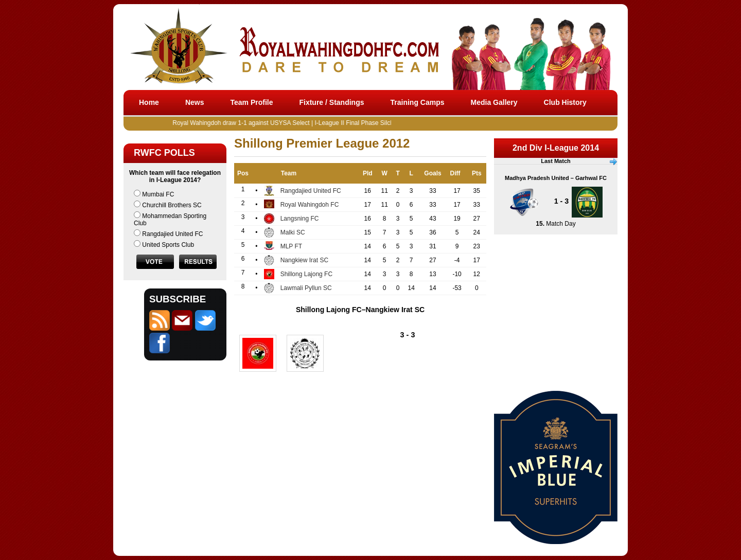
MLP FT (291, 246)
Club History (565, 102)
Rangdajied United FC (172, 234)
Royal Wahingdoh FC (310, 205)
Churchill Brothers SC (172, 205)
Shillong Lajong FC (306, 274)
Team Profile (251, 102)
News (195, 102)
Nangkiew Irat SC (304, 260)
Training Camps (418, 102)
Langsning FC (300, 219)
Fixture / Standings (331, 102)
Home (149, 102)
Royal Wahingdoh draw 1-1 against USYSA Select (246, 123)
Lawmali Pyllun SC (306, 288)
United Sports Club (168, 245)
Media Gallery (494, 102)
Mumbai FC (158, 194)
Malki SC (293, 232)
